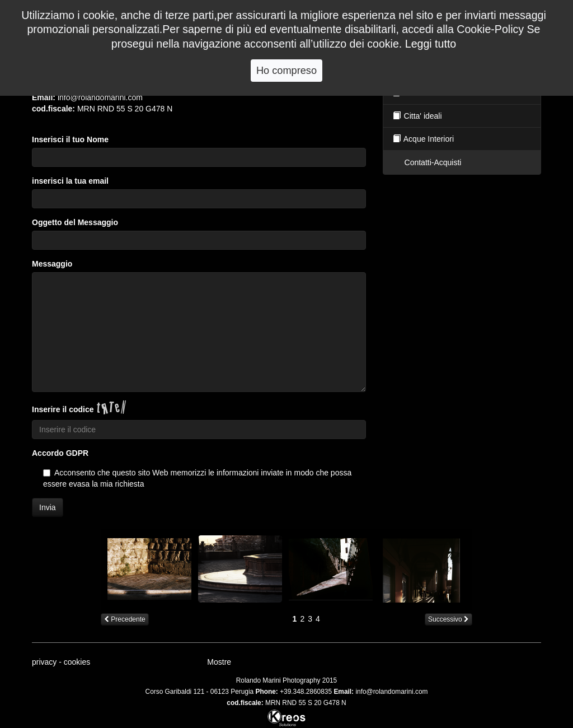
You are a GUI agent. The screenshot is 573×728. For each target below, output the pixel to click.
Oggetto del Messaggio (75, 222)
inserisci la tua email (70, 181)
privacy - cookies (61, 662)
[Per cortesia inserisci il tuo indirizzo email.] (199, 199)
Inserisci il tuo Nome (70, 139)
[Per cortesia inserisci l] (199, 240)
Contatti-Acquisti (432, 162)
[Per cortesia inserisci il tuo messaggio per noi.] (199, 332)
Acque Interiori (423, 139)
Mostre (219, 662)
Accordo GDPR (60, 453)
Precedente (125, 619)
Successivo (448, 619)
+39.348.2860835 (306, 692)
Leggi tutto (431, 44)
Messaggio (52, 264)
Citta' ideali (417, 116)
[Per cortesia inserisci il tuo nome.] (199, 157)
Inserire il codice (63, 409)
